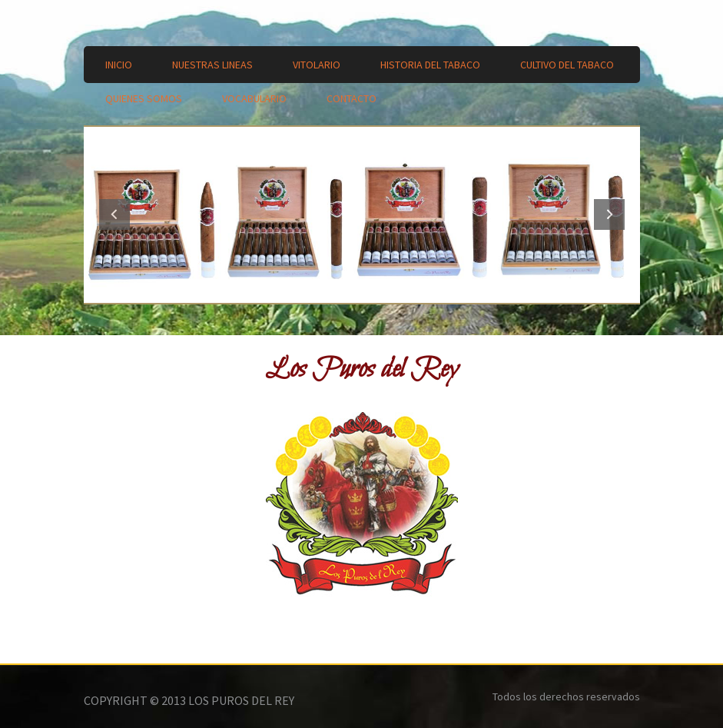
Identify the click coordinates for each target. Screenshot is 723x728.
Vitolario (317, 65)
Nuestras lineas (212, 65)
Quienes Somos (144, 98)
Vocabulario (254, 98)
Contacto (352, 98)
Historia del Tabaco (430, 65)
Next (609, 214)
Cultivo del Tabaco (567, 65)
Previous (114, 214)
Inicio (119, 65)
